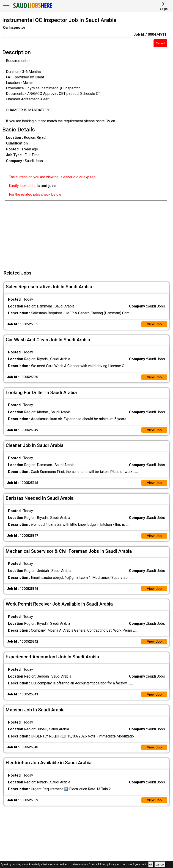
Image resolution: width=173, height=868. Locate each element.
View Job (154, 324)
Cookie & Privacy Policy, (103, 865)
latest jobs (47, 186)
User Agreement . (137, 865)
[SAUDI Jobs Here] (32, 8)
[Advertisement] (88, 232)
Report (160, 43)
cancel (160, 864)
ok (151, 864)
